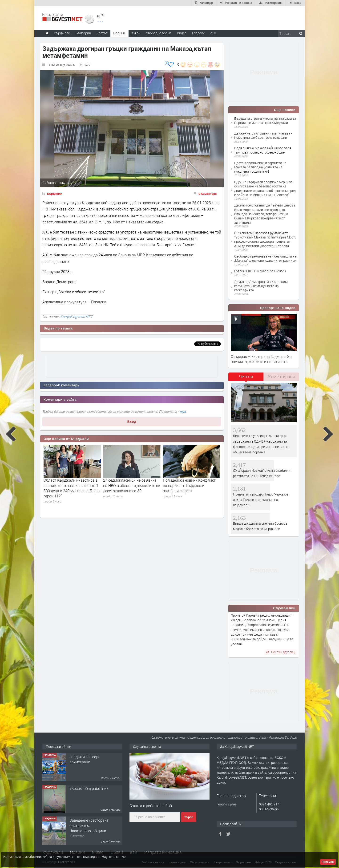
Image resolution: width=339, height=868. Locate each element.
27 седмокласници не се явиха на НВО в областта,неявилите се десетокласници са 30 (191, 485)
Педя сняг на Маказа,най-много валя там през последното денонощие (263, 150)
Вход (132, 422)
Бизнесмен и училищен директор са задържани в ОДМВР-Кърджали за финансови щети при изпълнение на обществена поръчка (68, 493)
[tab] (246, 378)
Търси (189, 817)
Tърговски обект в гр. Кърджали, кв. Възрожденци (88, 762)
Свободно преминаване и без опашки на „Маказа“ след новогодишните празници (265, 258)
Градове (198, 33)
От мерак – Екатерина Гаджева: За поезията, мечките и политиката (261, 359)
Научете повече (114, 857)
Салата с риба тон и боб (151, 806)
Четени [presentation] (246, 377)
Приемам (328, 862)
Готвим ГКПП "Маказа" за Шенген (260, 271)
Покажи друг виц (280, 652)
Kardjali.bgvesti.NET (76, 317)
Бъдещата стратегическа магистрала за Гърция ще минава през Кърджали (265, 121)
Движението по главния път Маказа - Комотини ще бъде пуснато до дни (263, 135)
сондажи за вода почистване (84, 791)
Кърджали (55, 194)
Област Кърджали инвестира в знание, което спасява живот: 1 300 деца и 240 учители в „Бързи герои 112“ (132, 488)
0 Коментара (208, 194)
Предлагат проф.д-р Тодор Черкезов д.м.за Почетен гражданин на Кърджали (261, 500)
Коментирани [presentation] (281, 377)
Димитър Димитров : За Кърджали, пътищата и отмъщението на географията (261, 286)
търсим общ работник (89, 820)
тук (183, 412)
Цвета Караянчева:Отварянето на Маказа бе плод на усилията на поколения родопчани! (260, 167)
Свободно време (159, 33)
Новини (119, 33)
